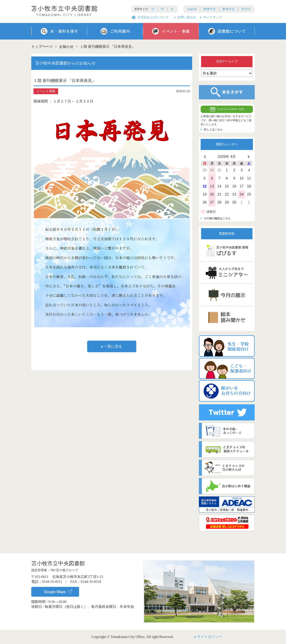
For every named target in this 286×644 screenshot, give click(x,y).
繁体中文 (229, 9)
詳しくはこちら (213, 129)
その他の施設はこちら (217, 218)
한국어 (246, 9)
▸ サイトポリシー (208, 637)
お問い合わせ (187, 17)
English (192, 9)
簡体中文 (210, 9)
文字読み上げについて (153, 17)
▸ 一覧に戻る (112, 346)
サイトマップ (212, 17)
